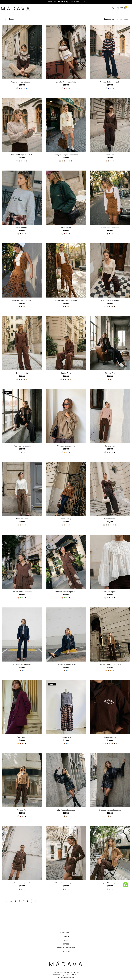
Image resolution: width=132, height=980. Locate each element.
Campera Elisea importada (110, 882)
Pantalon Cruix (22, 518)
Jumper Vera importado (110, 227)
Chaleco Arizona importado (66, 300)
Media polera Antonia (22, 446)
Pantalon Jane (22, 810)
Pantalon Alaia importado (22, 664)
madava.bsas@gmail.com (66, 977)
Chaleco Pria (110, 373)
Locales (66, 936)
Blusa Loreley (66, 518)
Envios (66, 944)
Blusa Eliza (110, 154)
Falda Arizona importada (22, 300)
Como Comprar (66, 932)
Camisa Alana (66, 373)
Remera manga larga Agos (110, 300)
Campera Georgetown (66, 446)
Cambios (66, 951)
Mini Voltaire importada (66, 810)
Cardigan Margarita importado (66, 154)
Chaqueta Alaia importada (66, 664)
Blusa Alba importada (110, 591)
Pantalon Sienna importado (66, 591)
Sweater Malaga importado (22, 154)
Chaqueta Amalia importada (110, 664)
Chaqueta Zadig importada (66, 882)
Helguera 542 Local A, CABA (70, 974)
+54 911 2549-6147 (73, 972)
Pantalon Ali (110, 446)
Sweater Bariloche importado (22, 81)
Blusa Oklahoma (110, 518)
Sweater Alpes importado (66, 81)
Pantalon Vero (66, 737)
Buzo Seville (66, 227)
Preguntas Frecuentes (66, 948)
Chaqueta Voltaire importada (110, 810)
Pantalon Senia (22, 373)
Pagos (66, 940)
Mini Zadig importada (22, 882)
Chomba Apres (110, 737)
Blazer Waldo (22, 737)
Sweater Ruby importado (110, 81)
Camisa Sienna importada (22, 591)
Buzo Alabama (22, 227)
